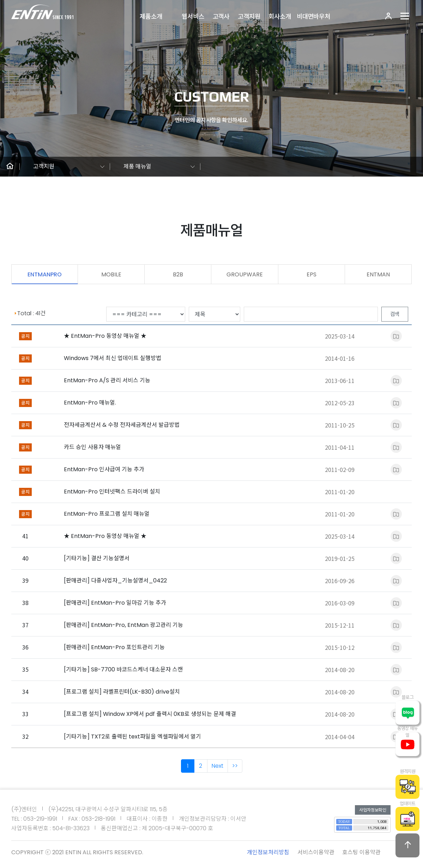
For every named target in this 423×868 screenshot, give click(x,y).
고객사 (221, 17)
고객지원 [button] (44, 166)
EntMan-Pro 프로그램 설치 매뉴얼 (107, 514)
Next (217, 766)
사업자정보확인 (373, 810)
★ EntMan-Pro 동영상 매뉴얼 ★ (105, 336)
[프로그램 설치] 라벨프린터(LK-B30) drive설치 (122, 692)
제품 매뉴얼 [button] (137, 166)
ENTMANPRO (45, 274)
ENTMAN (378, 274)
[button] (10, 167)
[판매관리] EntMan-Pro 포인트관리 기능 (114, 647)
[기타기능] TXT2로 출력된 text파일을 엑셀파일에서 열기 (132, 737)
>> (235, 766)
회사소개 (280, 17)
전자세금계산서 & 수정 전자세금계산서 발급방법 (122, 425)
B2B (178, 274)
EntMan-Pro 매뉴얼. (90, 403)
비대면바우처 (313, 17)
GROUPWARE (245, 274)
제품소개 (151, 17)
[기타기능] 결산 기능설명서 (97, 558)
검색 (395, 314)
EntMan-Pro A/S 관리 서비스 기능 (107, 380)
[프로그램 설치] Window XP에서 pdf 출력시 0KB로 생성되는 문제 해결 (150, 714)
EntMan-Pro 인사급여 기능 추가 (104, 469)
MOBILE (111, 274)
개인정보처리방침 (268, 852)
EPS (312, 274)
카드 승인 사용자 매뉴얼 (92, 447)
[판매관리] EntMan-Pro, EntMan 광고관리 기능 (123, 625)
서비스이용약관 (316, 852)
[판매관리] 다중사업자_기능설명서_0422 (115, 580)
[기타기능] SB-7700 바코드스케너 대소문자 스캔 (123, 669)
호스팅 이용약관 (361, 852)
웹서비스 (193, 17)
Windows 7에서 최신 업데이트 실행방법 (113, 358)
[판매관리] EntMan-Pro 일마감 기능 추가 (115, 603)
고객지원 (249, 17)
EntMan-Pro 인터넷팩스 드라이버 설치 (112, 492)
